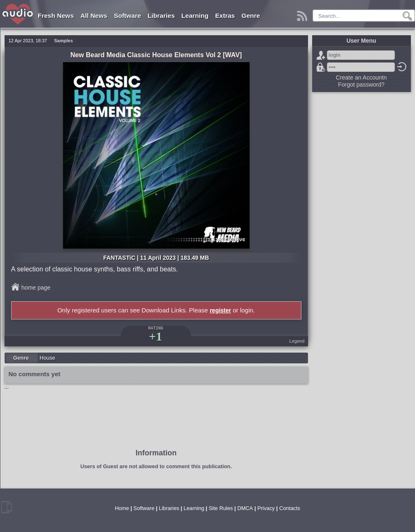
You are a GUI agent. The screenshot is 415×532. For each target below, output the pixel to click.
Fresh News (56, 16)
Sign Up (321, 55)
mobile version (7, 507)
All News (94, 16)
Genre (251, 16)
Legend (297, 341)
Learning (195, 16)
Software (127, 16)
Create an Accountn (361, 77)
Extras (225, 16)
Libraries (161, 16)
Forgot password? (321, 67)
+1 (155, 336)
